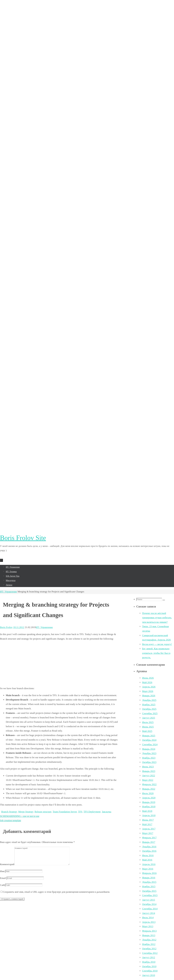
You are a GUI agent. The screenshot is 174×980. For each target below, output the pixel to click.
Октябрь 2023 (149, 762)
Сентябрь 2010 (150, 971)
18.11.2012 (19, 627)
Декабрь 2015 (149, 882)
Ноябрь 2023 (149, 758)
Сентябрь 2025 (150, 713)
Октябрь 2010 (149, 966)
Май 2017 (147, 824)
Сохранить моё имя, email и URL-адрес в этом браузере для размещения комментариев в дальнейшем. (56, 895)
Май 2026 (147, 682)
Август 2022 (149, 776)
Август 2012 (149, 957)
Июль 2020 (148, 793)
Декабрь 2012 (149, 940)
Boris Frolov (6, 627)
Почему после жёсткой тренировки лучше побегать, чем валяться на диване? (157, 618)
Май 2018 (147, 811)
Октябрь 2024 (149, 740)
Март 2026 (148, 691)
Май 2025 (147, 731)
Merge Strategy (26, 812)
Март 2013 (148, 926)
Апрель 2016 (149, 864)
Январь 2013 (149, 935)
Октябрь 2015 (149, 891)
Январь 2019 (149, 802)
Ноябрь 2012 (149, 944)
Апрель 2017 (149, 829)
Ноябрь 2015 (149, 887)
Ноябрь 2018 (149, 807)
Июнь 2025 (148, 727)
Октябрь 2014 (149, 904)
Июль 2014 (148, 918)
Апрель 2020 (149, 798)
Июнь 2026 (148, 678)
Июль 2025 (148, 722)
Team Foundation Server (65, 812)
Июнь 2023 (148, 767)
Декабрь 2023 (149, 753)
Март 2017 (148, 833)
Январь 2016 (149, 878)
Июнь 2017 (148, 820)
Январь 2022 (149, 789)
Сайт (3, 889)
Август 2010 (149, 975)
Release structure (43, 812)
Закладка (107, 812)
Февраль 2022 (149, 784)
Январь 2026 (149, 696)
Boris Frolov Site (23, 538)
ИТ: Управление (8, 592)
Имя (2, 875)
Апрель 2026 (149, 687)
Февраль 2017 (149, 838)
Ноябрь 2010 (149, 962)
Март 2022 (148, 780)
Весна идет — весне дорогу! (157, 644)
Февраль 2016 (149, 873)
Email (3, 882)
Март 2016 (148, 869)
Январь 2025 (149, 736)
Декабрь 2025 (149, 700)
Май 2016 (147, 860)
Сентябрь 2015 (150, 895)
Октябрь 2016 (149, 851)
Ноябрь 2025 (149, 705)
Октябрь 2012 (149, 949)
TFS (80, 812)
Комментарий (7, 868)
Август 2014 (149, 913)
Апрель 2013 (149, 922)
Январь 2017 (149, 842)
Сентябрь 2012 (150, 953)
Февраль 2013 (149, 931)
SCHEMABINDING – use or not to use (20, 816)
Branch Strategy (9, 812)
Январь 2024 (149, 749)
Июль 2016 (148, 855)
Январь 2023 (149, 771)
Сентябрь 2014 (150, 909)
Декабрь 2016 (149, 847)
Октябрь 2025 (149, 709)
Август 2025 (149, 718)
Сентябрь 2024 (150, 745)
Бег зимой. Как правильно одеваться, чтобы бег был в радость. (156, 653)
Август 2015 (149, 900)
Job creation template (11, 821)
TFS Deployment (92, 812)
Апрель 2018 (149, 815)
